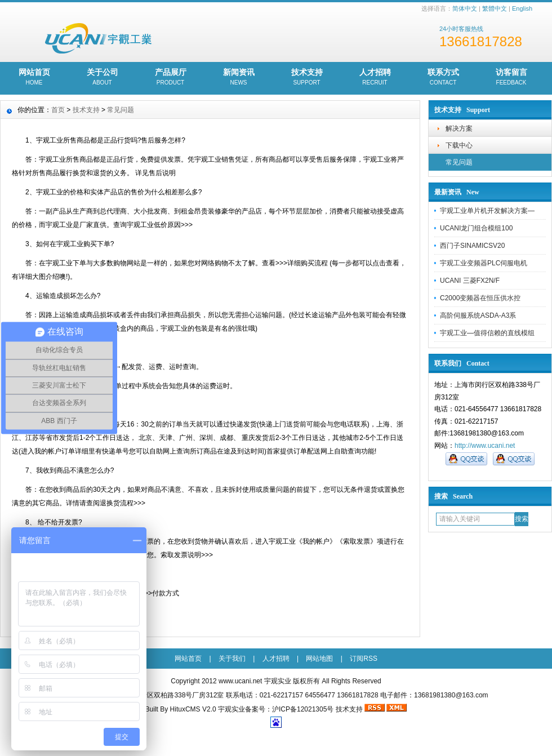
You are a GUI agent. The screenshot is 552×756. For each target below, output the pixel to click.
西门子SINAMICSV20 (472, 246)
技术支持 (307, 78)
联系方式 (443, 78)
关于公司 (102, 78)
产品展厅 (170, 78)
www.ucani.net (240, 681)
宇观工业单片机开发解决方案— (487, 211)
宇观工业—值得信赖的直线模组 (487, 333)
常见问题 (459, 162)
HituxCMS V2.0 (193, 709)
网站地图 (319, 659)
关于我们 (232, 659)
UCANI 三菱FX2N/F (470, 281)
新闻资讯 (239, 78)
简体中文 (465, 8)
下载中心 (459, 145)
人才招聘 (375, 78)
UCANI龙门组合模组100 (476, 228)
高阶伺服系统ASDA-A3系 (478, 315)
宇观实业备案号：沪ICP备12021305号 (276, 709)
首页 (58, 110)
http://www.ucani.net (485, 446)
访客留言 (511, 78)
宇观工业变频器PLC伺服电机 (484, 263)
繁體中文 (495, 8)
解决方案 (459, 128)
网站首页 (34, 78)
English (522, 8)
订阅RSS (364, 659)
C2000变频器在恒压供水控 (480, 298)
